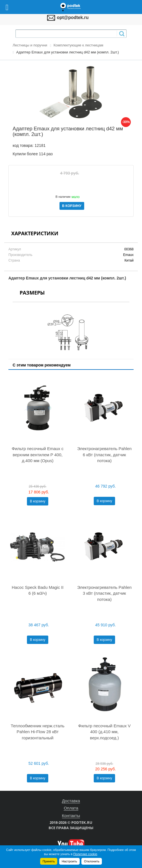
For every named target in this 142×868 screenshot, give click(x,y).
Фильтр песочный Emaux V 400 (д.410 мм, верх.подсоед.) (105, 732)
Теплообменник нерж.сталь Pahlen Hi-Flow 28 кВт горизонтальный (37, 732)
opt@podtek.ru (73, 17)
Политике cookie (85, 854)
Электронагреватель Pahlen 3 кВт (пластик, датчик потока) (104, 593)
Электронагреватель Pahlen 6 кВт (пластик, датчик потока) (104, 455)
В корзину (38, 501)
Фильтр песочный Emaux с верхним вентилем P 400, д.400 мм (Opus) (38, 455)
